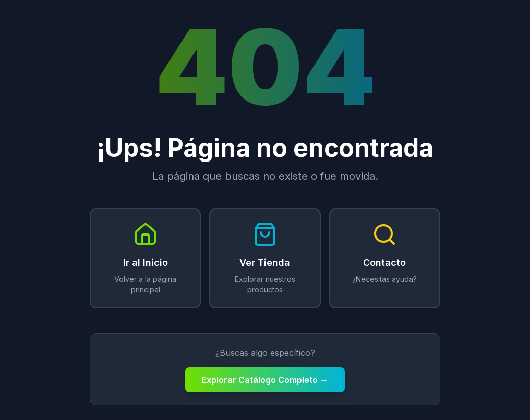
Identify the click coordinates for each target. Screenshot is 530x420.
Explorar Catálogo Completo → (265, 380)
